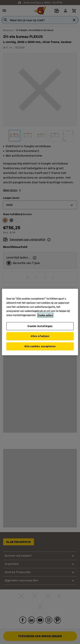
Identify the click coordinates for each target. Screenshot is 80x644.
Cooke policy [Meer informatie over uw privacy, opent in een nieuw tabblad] (45, 315)
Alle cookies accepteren (40, 346)
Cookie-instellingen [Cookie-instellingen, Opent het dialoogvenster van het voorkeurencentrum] (40, 326)
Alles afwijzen (40, 336)
